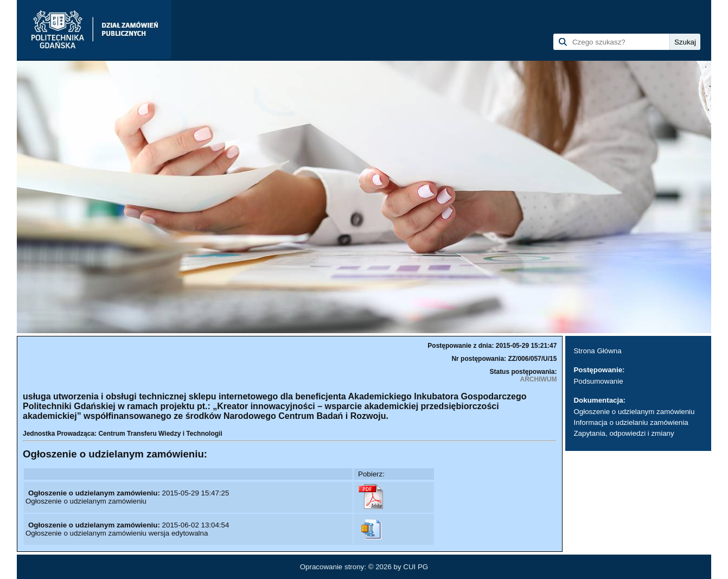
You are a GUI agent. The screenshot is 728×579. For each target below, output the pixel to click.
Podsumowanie (598, 381)
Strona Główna (597, 351)
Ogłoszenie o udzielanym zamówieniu (634, 412)
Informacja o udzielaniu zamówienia (631, 422)
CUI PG (416, 567)
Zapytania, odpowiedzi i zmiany (624, 433)
